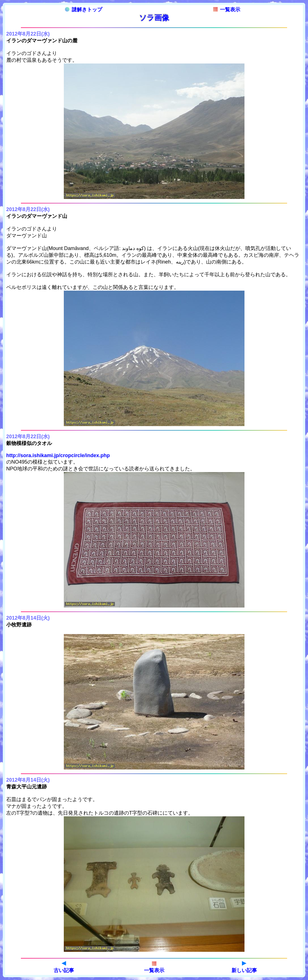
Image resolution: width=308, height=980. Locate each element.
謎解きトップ (84, 10)
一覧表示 (227, 10)
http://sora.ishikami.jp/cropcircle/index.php (58, 455)
